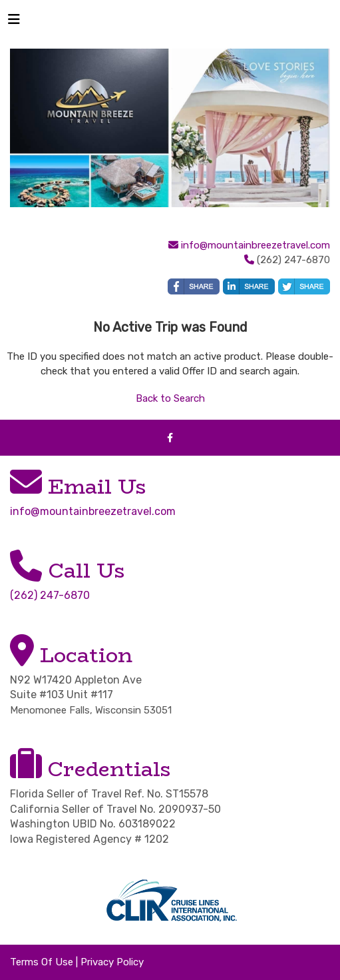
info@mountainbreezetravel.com (255, 245)
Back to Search (170, 398)
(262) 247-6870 (50, 595)
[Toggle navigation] (14, 23)
